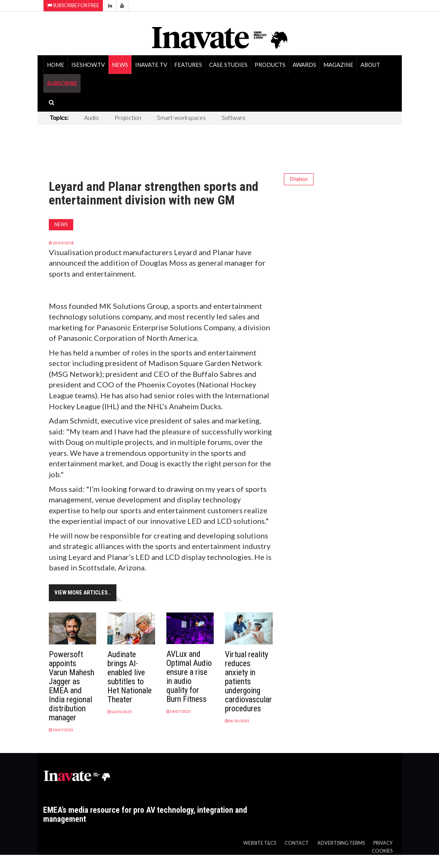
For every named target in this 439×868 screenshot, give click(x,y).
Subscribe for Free (73, 5)
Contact (297, 843)
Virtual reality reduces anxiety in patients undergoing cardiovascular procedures (248, 681)
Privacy (383, 843)
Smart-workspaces (181, 117)
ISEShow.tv (88, 65)
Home (56, 65)
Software (234, 117)
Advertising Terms (341, 843)
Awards (304, 65)
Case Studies (228, 65)
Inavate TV (151, 65)
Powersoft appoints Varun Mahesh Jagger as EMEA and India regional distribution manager (72, 686)
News (120, 65)
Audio (91, 117)
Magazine (338, 65)
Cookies (382, 851)
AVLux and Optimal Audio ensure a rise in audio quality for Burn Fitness (189, 677)
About (370, 65)
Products (270, 65)
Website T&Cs (260, 843)
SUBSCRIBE (62, 83)
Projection (128, 117)
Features (188, 65)
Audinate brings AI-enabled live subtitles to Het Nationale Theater (130, 677)
